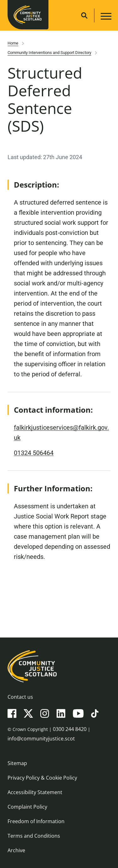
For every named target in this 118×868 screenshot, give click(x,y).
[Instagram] (45, 713)
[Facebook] (12, 713)
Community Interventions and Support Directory (49, 53)
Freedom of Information (36, 821)
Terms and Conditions (34, 836)
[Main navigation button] (105, 17)
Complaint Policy (27, 807)
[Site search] (84, 15)
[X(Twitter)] (28, 713)
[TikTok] (95, 713)
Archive (16, 850)
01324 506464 (34, 453)
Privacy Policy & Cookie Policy (42, 778)
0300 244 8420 (70, 729)
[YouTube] (78, 713)
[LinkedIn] (61, 713)
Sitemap (17, 763)
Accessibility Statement (35, 792)
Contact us (20, 697)
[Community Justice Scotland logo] (59, 666)
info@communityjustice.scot (41, 739)
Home (13, 43)
